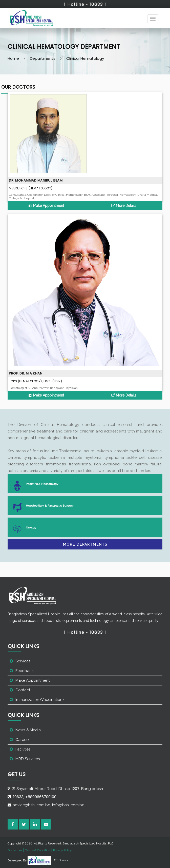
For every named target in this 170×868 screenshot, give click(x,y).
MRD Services (28, 759)
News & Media (28, 730)
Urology (29, 527)
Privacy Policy (62, 850)
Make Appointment (46, 206)
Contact (23, 690)
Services (23, 661)
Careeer (23, 740)
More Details (124, 206)
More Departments (85, 544)
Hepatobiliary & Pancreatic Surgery (48, 505)
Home (13, 58)
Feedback (25, 671)
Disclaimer (15, 850)
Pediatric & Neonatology (40, 484)
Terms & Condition (38, 850)
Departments (43, 58)
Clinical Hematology (85, 58)
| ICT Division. (49, 860)
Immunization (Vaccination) (40, 700)
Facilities (23, 749)
